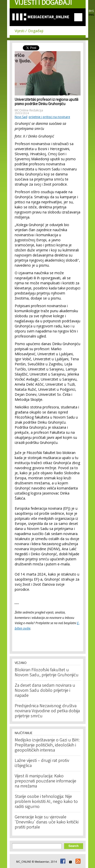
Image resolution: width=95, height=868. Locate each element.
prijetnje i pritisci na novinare (49, 117)
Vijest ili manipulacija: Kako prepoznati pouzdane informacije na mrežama (45, 781)
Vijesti (20, 31)
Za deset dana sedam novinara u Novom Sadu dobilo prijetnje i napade (45, 691)
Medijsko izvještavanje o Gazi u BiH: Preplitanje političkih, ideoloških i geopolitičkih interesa (47, 745)
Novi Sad (21, 117)
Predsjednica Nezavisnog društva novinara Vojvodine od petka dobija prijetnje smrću (47, 711)
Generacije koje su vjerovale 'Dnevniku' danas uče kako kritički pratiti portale (47, 822)
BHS (91, 11)
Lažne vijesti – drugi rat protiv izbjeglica (42, 763)
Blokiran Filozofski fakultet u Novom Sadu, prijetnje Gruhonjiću (47, 673)
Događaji (36, 31)
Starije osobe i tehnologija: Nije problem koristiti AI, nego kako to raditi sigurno (46, 802)
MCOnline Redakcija (29, 110)
